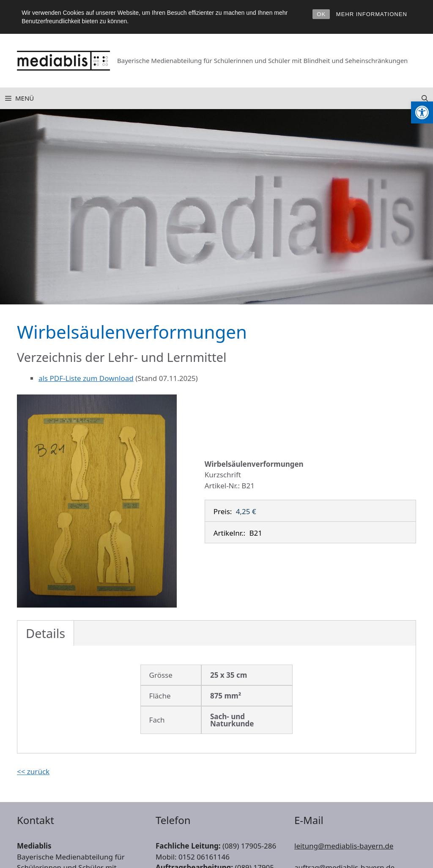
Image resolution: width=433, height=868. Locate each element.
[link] (422, 112)
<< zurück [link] (33, 771)
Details (45, 633)
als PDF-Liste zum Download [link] (86, 378)
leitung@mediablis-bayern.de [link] (344, 846)
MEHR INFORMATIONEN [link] (372, 14)
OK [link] (321, 14)
